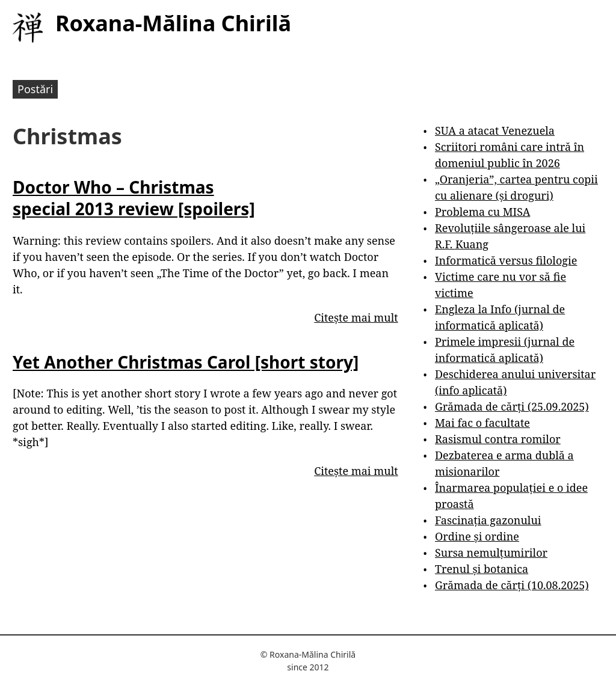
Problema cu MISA (482, 212)
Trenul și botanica (482, 569)
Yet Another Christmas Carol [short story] (186, 362)
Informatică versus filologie (506, 260)
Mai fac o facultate (482, 423)
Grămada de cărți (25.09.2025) (512, 406)
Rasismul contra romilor (498, 439)
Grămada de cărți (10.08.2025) (512, 585)
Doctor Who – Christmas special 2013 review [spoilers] (134, 198)
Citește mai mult (356, 317)
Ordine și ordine (477, 536)
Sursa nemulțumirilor (491, 553)
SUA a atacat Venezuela (495, 130)
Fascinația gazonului (488, 520)
